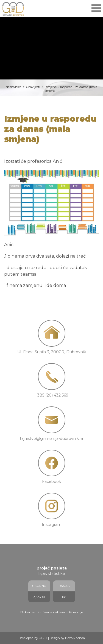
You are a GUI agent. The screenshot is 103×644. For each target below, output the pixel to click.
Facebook (51, 481)
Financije (76, 612)
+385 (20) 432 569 (52, 395)
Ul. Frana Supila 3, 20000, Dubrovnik (52, 352)
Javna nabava (54, 612)
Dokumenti (30, 612)
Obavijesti (33, 87)
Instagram (52, 525)
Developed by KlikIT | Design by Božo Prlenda (52, 638)
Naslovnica (13, 87)
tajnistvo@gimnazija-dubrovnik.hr (52, 438)
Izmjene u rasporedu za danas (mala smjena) (71, 89)
